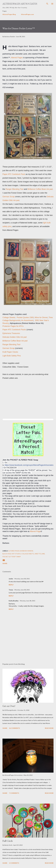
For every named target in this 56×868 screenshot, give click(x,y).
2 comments (14, 863)
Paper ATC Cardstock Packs (14, 330)
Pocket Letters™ (9, 557)
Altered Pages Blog (9, 14)
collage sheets (28, 554)
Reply (11, 585)
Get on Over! (9, 706)
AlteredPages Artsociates (20, 4)
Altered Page (35, 531)
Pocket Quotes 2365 (25, 317)
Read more (49, 728)
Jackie (11, 579)
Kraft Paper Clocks (10, 352)
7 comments (14, 793)
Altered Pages (17, 58)
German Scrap (9, 348)
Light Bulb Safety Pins (12, 356)
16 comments (14, 728)
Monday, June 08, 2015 (22, 579)
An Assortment (27, 320)
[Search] (47, 4)
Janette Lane (40, 554)
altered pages (14, 551)
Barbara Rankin (27, 551)
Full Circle (8, 841)
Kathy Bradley (14, 601)
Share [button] (5, 563)
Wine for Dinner (41, 317)
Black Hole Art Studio (12, 554)
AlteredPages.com (27, 14)
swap (19, 557)
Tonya (11, 590)
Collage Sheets (9, 317)
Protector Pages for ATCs (13, 326)
